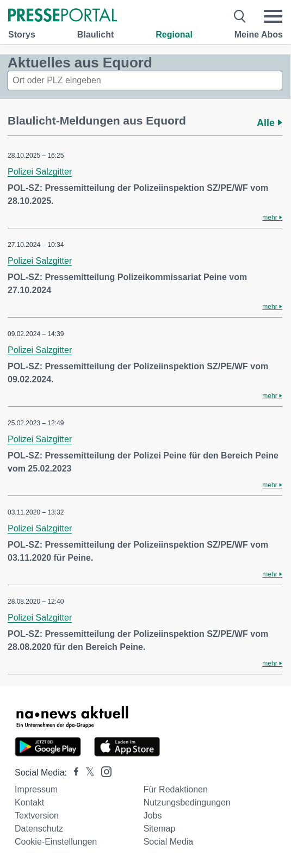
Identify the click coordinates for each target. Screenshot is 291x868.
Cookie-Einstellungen (56, 842)
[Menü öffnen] (273, 16)
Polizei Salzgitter (40, 172)
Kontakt (29, 802)
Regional (174, 35)
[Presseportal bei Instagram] (103, 771)
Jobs (153, 816)
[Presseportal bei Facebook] (73, 773)
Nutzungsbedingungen (187, 802)
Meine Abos (259, 35)
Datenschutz (39, 829)
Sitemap (160, 829)
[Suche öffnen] (240, 16)
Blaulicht (96, 35)
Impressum (36, 789)
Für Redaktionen (176, 789)
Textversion (37, 816)
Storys (22, 35)
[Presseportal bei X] (87, 773)
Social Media (169, 842)
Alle (270, 123)
